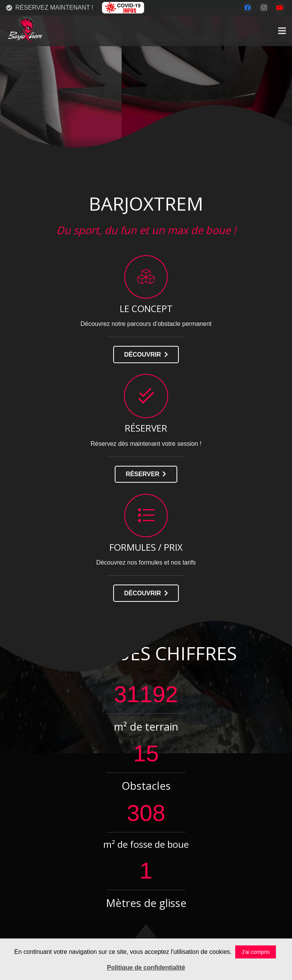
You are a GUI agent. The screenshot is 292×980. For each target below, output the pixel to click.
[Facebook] (247, 8)
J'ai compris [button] (255, 952)
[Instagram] (264, 8)
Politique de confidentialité (146, 968)
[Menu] (282, 31)
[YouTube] (280, 8)
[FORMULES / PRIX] (146, 516)
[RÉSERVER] (146, 396)
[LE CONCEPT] (146, 277)
